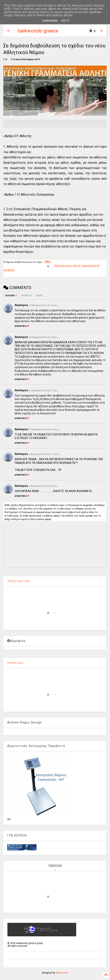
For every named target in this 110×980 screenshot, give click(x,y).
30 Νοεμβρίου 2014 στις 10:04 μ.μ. (44, 429)
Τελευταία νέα (18, 581)
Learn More (50, 21)
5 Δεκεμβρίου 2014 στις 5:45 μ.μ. (44, 486)
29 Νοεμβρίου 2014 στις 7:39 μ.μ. (44, 391)
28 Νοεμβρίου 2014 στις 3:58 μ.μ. (44, 337)
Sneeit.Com (62, 973)
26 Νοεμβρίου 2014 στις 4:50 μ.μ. (44, 305)
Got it (65, 21)
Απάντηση (22, 326)
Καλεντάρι (16, 663)
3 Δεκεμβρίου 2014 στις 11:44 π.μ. (44, 454)
